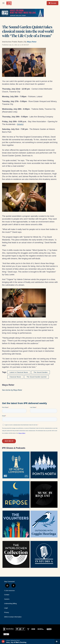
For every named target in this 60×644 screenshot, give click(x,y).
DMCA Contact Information (13, 617)
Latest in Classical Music (19, 372)
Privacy (7, 612)
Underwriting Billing (10, 604)
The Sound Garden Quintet (37, 377)
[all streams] (57, 641)
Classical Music (15, 377)
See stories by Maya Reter (12, 390)
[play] (3, 641)
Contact (7, 595)
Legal (6, 608)
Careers (7, 599)
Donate (53, 3)
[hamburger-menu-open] (3, 3)
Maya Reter (32, 42)
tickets (20, 124)
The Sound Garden (41, 372)
